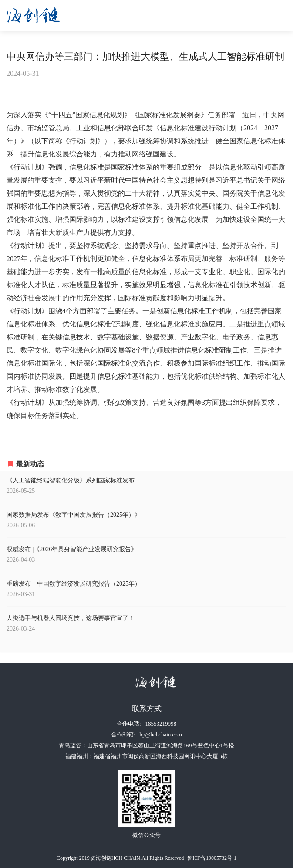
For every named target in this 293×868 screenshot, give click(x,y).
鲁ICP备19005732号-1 (212, 858)
